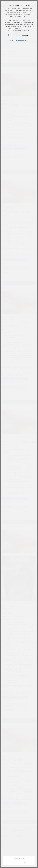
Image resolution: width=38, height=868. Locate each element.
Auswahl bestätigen (19, 859)
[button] (19, 41)
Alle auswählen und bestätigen (19, 863)
